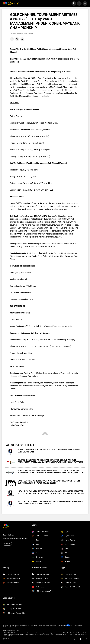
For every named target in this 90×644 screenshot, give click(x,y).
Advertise (6, 625)
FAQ (28, 625)
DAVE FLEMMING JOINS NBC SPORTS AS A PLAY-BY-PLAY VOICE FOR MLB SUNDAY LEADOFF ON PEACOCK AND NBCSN (49, 482)
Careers (12, 625)
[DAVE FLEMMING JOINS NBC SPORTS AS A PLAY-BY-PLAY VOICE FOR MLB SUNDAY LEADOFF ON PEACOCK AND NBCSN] (11, 483)
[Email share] (22, 39)
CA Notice (6, 627)
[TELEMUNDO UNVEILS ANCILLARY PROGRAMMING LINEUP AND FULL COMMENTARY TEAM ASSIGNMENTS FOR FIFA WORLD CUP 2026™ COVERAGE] (11, 462)
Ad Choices (52, 625)
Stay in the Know (8, 535)
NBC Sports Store (36, 625)
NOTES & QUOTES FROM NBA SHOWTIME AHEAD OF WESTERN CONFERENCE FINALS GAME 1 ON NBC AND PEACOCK (50, 503)
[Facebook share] (12, 39)
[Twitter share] (17, 39)
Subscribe (7, 544)
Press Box (45, 625)
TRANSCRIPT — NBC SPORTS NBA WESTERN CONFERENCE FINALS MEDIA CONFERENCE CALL (49, 451)
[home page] (11, 3)
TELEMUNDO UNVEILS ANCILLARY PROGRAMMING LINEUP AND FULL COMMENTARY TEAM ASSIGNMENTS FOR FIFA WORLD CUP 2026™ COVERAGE (51, 461)
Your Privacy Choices (76, 625)
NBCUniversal (14, 630)
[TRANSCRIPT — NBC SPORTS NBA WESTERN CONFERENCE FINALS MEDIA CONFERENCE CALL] (11, 452)
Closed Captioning (21, 625)
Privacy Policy (61, 625)
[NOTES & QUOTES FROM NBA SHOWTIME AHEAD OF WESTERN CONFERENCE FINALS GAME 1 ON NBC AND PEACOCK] (11, 504)
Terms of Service (15, 627)
